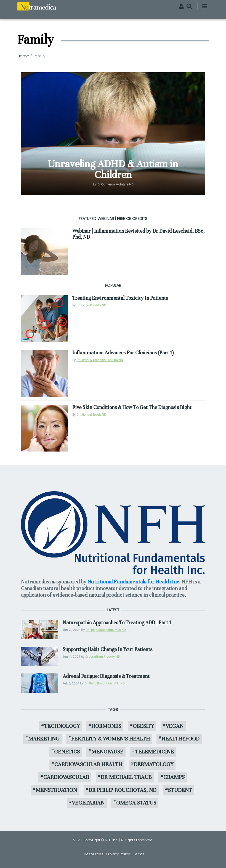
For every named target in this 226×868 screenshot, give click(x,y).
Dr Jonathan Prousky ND (103, 657)
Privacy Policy (118, 854)
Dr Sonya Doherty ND (91, 305)
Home (23, 56)
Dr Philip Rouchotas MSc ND (106, 630)
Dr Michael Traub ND (91, 415)
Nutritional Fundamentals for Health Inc (133, 582)
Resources (94, 854)
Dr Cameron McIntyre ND (115, 185)
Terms (139, 854)
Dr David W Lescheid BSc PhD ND (100, 360)
